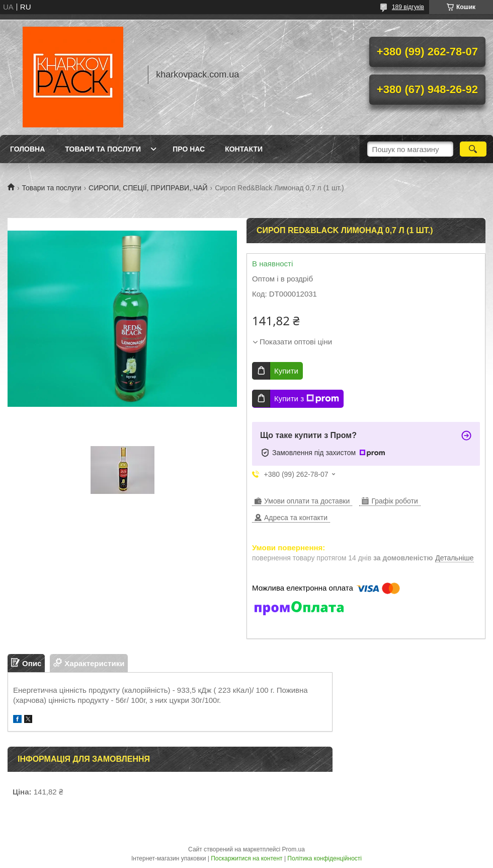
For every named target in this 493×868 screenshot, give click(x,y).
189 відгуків (408, 7)
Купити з (307, 399)
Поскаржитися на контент (247, 858)
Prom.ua (294, 849)
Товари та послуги (103, 149)
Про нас (189, 149)
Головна (27, 149)
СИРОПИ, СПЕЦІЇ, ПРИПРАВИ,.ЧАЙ (148, 188)
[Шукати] (473, 149)
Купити (286, 371)
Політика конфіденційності (324, 858)
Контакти (244, 149)
